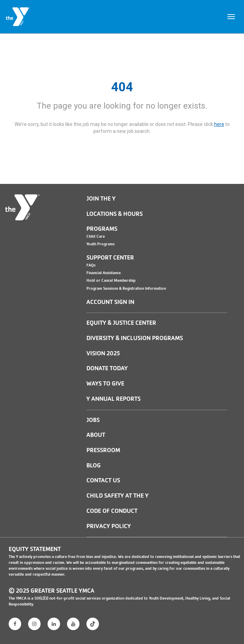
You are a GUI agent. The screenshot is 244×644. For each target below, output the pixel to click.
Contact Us (103, 480)
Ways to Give (105, 384)
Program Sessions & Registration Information (126, 288)
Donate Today (107, 368)
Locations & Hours (115, 214)
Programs (102, 229)
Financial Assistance (104, 273)
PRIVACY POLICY (109, 526)
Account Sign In (110, 302)
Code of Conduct (112, 511)
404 (122, 87)
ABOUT (96, 435)
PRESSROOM (103, 450)
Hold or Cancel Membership (111, 280)
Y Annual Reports (113, 399)
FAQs (91, 265)
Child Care (96, 236)
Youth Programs (100, 244)
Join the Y (101, 199)
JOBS (93, 420)
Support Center (110, 258)
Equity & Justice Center (121, 323)
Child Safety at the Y (117, 496)
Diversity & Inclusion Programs (135, 338)
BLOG (94, 465)
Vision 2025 (103, 353)
